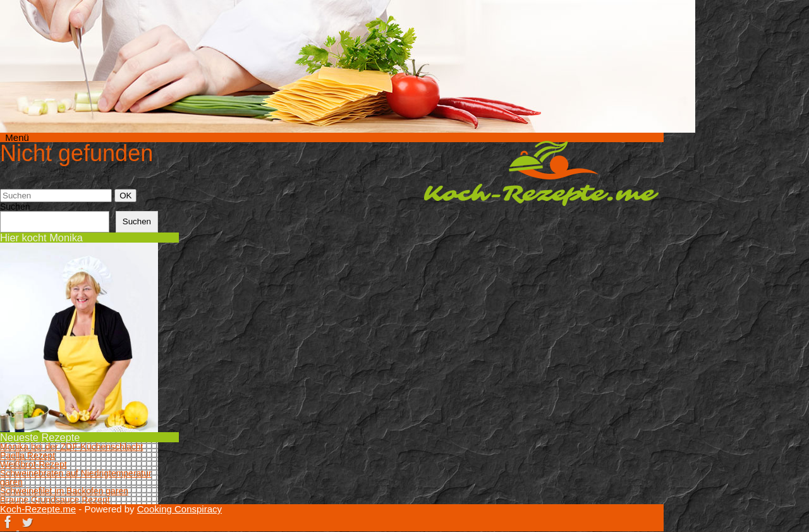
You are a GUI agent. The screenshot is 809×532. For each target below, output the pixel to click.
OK (128, 195)
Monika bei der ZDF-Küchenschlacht (71, 447)
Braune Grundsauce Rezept (55, 500)
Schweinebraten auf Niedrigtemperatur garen (76, 478)
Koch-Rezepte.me (541, 173)
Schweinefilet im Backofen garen (64, 491)
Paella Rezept (27, 456)
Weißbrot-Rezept (33, 464)
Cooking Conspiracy (179, 509)
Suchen (15, 207)
